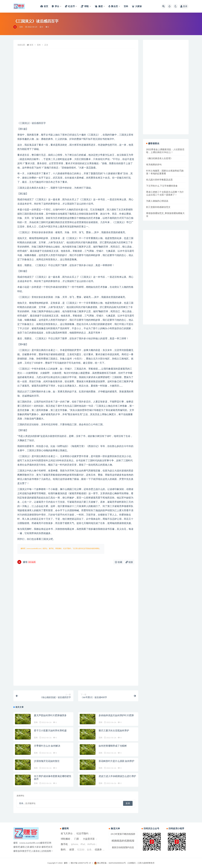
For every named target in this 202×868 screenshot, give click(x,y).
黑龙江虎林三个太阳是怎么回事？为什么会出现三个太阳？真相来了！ (165, 193)
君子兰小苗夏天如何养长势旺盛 (50, 730)
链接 (129, 562)
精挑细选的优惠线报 (123, 841)
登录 (184, 6)
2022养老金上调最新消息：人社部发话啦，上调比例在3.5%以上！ (165, 151)
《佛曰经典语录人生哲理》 (159, 158)
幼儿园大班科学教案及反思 (159, 180)
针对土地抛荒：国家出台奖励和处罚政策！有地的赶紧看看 (165, 172)
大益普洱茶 (89, 839)
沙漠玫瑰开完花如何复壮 (47, 761)
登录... (22, 803)
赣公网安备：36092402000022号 (110, 863)
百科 (21, 27)
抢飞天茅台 (67, 833)
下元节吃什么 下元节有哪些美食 (162, 186)
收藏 (119, 562)
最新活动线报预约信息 (123, 847)
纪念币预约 (82, 833)
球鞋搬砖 (65, 839)
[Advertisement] (76, 96)
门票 (77, 839)
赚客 (27, 562)
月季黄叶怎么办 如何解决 (47, 746)
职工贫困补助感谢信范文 (158, 207)
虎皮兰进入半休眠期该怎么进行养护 (117, 776)
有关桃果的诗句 (154, 164)
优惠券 (98, 849)
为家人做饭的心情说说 (157, 201)
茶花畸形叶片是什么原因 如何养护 (116, 761)
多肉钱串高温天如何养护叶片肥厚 (116, 715)
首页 (31, 45)
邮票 (72, 849)
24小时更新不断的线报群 (123, 834)
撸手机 (64, 844)
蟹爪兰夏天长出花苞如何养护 (114, 730)
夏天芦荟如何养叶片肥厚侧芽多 (50, 715)
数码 (63, 849)
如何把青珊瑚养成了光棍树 (113, 746)
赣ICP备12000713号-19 (81, 863)
